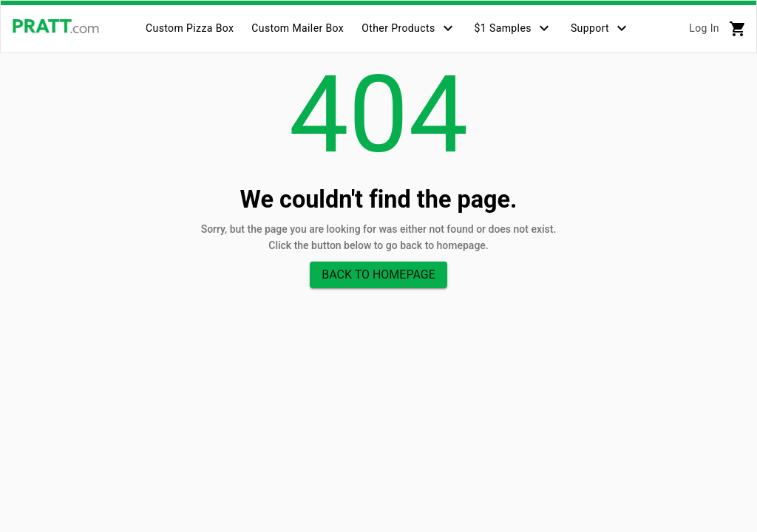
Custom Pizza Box (190, 28)
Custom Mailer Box (298, 28)
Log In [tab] (704, 28)
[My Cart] (738, 29)
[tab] (190, 28)
